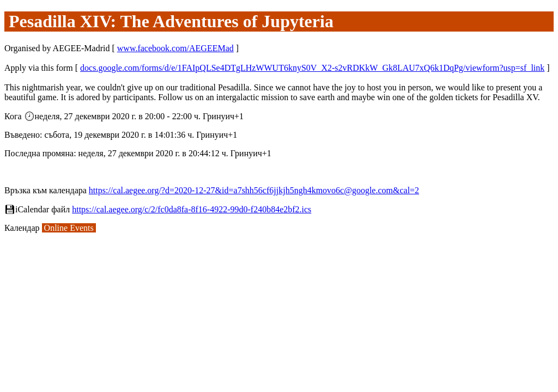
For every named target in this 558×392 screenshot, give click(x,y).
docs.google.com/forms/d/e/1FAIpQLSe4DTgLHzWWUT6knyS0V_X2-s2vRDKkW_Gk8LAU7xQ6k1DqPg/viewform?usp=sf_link (312, 68)
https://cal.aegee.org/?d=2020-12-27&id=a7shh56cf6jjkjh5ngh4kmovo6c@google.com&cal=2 (254, 190)
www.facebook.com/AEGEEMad (175, 48)
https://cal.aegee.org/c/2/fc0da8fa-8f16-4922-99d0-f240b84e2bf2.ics (192, 209)
